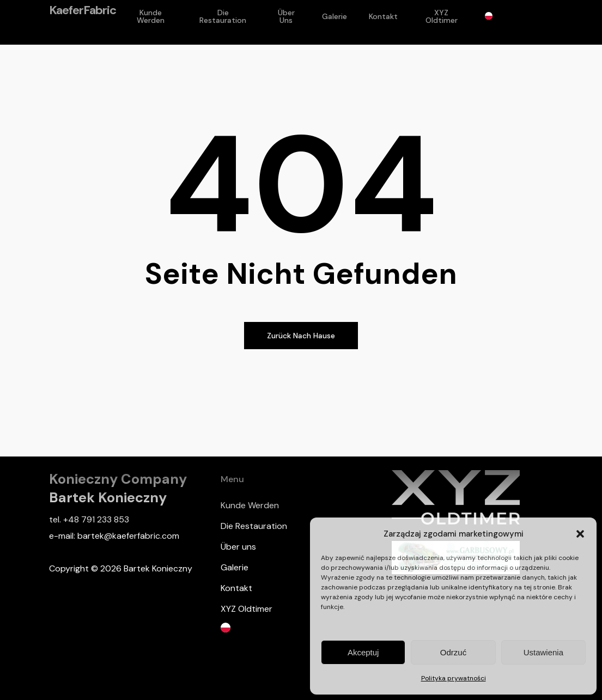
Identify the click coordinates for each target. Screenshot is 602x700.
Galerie (235, 567)
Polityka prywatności (454, 678)
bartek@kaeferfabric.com (128, 536)
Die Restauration (254, 526)
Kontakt (236, 588)
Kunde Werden (250, 505)
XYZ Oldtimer (247, 609)
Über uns (238, 547)
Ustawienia (543, 652)
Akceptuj (363, 652)
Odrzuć (453, 652)
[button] (580, 534)
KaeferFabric (83, 22)
